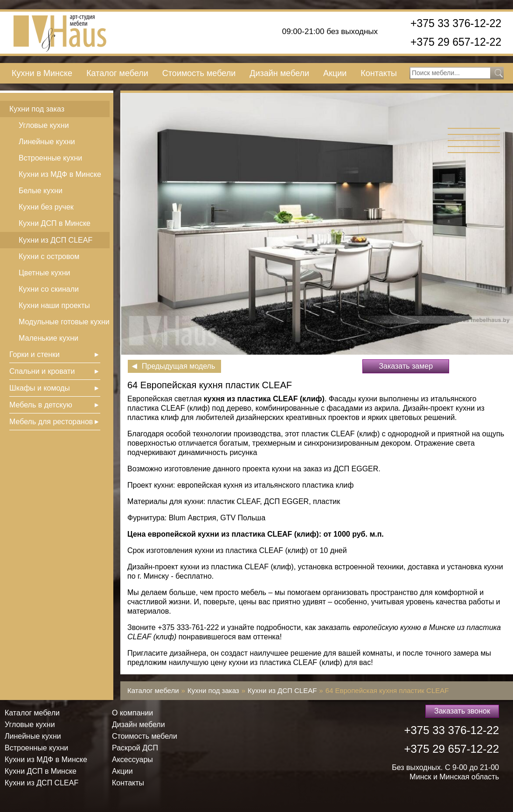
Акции (335, 73)
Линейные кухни (47, 142)
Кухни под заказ (37, 109)
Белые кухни (41, 191)
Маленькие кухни (49, 338)
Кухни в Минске (42, 73)
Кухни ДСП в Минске (55, 223)
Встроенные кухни (50, 158)
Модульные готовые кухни (64, 322)
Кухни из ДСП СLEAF (55, 240)
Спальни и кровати (42, 371)
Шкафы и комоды (40, 388)
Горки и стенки (35, 354)
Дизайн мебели (279, 73)
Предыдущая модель (178, 366)
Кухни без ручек (46, 207)
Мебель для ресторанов (51, 422)
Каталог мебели (117, 73)
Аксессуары (132, 759)
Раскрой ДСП (135, 748)
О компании (132, 713)
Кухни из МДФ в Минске (60, 174)
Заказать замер (406, 366)
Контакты (379, 73)
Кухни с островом (49, 256)
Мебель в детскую (41, 405)
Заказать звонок (462, 711)
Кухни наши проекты (54, 305)
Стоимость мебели (199, 73)
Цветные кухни (44, 273)
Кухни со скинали (49, 289)
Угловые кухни (44, 125)
